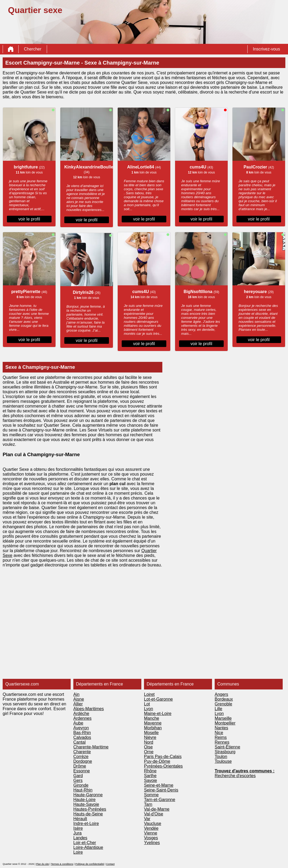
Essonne (82, 771)
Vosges (151, 838)
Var (147, 819)
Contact (110, 864)
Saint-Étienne (227, 747)
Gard (78, 776)
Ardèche (81, 714)
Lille (218, 709)
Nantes (221, 728)
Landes (80, 838)
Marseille (223, 718)
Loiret (149, 694)
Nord (149, 742)
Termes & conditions (62, 864)
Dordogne (83, 761)
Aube (78, 723)
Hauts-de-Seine (88, 814)
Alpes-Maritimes (89, 709)
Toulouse (223, 761)
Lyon (149, 709)
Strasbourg (225, 752)
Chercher (33, 49)
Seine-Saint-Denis (161, 790)
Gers (78, 780)
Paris (149, 757)
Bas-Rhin (82, 733)
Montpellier (225, 723)
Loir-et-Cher (85, 843)
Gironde (81, 785)
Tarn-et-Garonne (160, 800)
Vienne (151, 833)
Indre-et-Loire (86, 823)
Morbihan (153, 728)
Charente (82, 752)
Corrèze (81, 757)
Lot (147, 704)
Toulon (221, 757)
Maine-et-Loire (158, 714)
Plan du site (42, 864)
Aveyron (81, 728)
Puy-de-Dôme (157, 761)
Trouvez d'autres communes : (245, 771)
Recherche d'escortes (235, 776)
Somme (151, 795)
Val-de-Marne (157, 809)
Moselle (151, 733)
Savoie (151, 780)
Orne (149, 752)
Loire (78, 852)
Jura (77, 833)
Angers (221, 694)
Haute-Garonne (88, 795)
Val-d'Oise (154, 814)
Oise (148, 747)
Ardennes (82, 718)
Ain (76, 694)
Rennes (222, 742)
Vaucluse (153, 823)
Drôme (80, 766)
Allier (78, 704)
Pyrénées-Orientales (163, 766)
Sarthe (150, 776)
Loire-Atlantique (88, 847)
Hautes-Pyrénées (90, 809)
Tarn (148, 804)
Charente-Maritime (91, 747)
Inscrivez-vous (266, 49)
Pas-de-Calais (168, 757)
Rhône (150, 771)
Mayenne (153, 723)
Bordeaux (224, 699)
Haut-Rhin (83, 790)
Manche (152, 718)
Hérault (80, 819)
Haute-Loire (84, 800)
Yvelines (152, 843)
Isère (78, 828)
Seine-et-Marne (159, 785)
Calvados (82, 737)
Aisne (79, 699)
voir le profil (29, 219)
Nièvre (150, 737)
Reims (221, 737)
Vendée (151, 828)
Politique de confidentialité (90, 864)
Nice (219, 733)
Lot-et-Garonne (158, 699)
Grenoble (223, 704)
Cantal (79, 742)
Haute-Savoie (86, 804)
